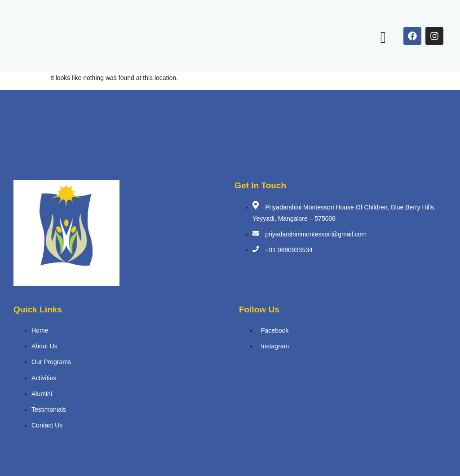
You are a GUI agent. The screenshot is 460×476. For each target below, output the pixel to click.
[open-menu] (383, 38)
